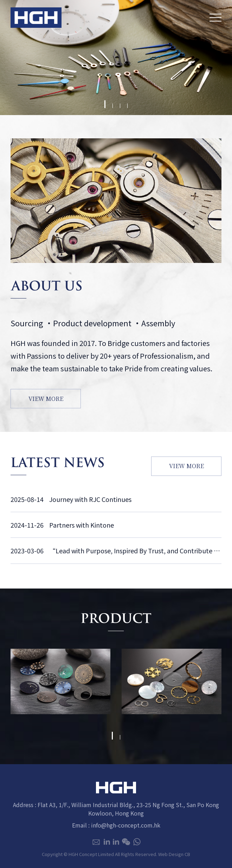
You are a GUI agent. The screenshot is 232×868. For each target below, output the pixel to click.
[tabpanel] (116, 58)
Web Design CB (174, 854)
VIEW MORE (46, 399)
